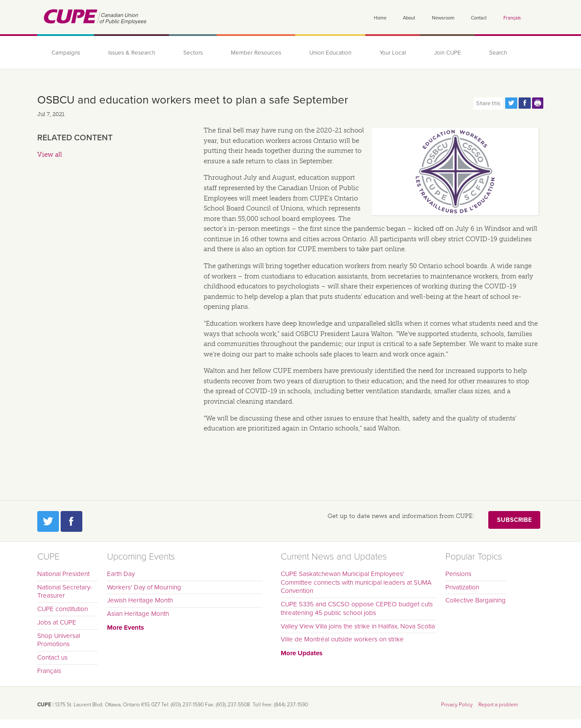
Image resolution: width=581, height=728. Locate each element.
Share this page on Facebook (525, 103)
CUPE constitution (63, 609)
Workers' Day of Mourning (144, 587)
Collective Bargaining (476, 600)
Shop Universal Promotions (59, 640)
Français (512, 18)
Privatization (462, 587)
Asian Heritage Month (138, 614)
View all (50, 155)
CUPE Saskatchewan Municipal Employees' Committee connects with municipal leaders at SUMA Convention (356, 582)
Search (498, 53)
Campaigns (66, 53)
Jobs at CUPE (57, 622)
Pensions (458, 574)
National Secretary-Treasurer (65, 592)
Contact (479, 18)
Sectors (193, 53)
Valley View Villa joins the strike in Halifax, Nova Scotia (358, 626)
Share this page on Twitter (511, 103)
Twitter (48, 521)
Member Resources (256, 53)
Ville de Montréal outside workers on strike (342, 639)
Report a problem (498, 705)
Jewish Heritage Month (140, 600)
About (409, 18)
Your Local (393, 53)
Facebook (71, 521)
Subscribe (514, 520)
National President (63, 574)
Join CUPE (448, 53)
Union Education (330, 53)
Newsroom (443, 18)
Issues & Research (132, 53)
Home (380, 18)
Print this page (538, 103)
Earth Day (121, 574)
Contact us (52, 657)
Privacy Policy (457, 705)
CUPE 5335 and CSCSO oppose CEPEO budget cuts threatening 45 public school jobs (357, 608)
